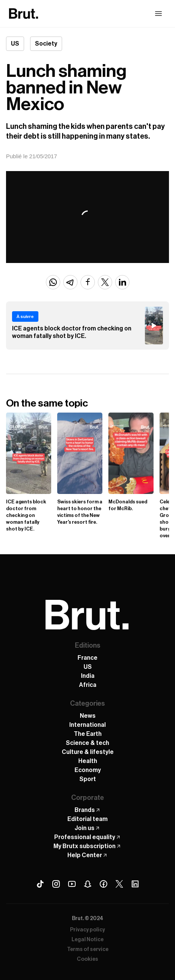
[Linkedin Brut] (135, 884)
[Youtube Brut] (72, 884)
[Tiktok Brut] (40, 884)
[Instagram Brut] (56, 884)
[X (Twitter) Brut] (119, 884)
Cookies (87, 959)
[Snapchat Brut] (88, 884)
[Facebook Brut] (103, 884)
